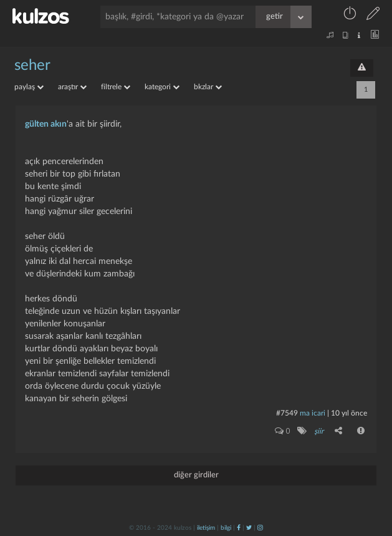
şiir (319, 431)
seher (32, 66)
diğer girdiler (196, 475)
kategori (162, 87)
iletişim (206, 528)
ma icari (313, 413)
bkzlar (208, 87)
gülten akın (46, 124)
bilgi (226, 528)
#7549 (287, 413)
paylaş (29, 87)
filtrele (116, 87)
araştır (72, 87)
